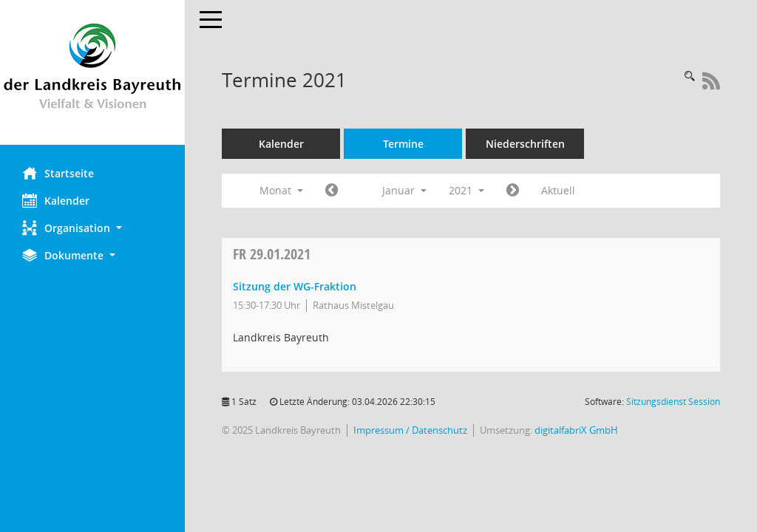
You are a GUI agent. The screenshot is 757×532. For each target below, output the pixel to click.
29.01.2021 (272, 254)
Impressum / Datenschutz (410, 430)
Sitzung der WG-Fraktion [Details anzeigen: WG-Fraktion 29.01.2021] (295, 286)
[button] (92, 228)
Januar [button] (404, 190)
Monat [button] (281, 190)
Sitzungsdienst (673, 402)
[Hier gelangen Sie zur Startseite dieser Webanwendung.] (92, 72)
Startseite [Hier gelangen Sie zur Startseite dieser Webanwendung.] (58, 173)
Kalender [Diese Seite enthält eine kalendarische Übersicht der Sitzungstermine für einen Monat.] (56, 200)
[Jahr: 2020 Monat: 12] (332, 191)
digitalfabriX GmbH (576, 430)
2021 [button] (466, 190)
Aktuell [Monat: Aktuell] (558, 190)
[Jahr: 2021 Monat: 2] (513, 191)
